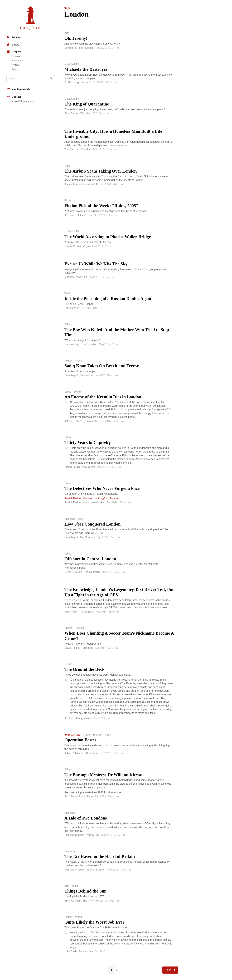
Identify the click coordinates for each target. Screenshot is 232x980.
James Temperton (75, 184)
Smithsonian (86, 951)
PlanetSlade (86, 796)
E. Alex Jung (72, 82)
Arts (67, 33)
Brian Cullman (72, 901)
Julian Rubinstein (74, 753)
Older (168, 970)
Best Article (74, 735)
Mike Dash (71, 951)
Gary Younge (72, 344)
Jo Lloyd (69, 718)
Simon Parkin (72, 467)
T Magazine (87, 612)
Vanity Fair (93, 835)
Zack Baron (71, 113)
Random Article (18, 89)
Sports (68, 628)
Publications (18, 60)
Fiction (68, 201)
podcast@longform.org (23, 101)
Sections (16, 56)
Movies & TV (72, 64)
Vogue (87, 246)
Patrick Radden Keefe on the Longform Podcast (92, 498)
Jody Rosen (71, 612)
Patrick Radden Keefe (77, 502)
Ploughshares (84, 718)
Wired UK (92, 184)
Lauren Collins (73, 246)
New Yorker (86, 375)
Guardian (86, 149)
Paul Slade (71, 796)
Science (97, 735)
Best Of (13, 44)
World (68, 293)
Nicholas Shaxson (75, 835)
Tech (67, 166)
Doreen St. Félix (74, 48)
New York (86, 82)
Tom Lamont (72, 149)
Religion (79, 628)
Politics (69, 361)
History (68, 917)
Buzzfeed (88, 648)
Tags (14, 69)
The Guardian (89, 344)
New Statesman (96, 870)
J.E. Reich (70, 215)
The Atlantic (91, 421)
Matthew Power (73, 277)
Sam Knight (71, 375)
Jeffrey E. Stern (73, 421)
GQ (82, 113)
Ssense (89, 48)
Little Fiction (85, 215)
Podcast (14, 37)
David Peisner (72, 648)
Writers (15, 65)
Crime (68, 325)
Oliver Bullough (73, 572)
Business (70, 519)
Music (75, 886)
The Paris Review (93, 901)
